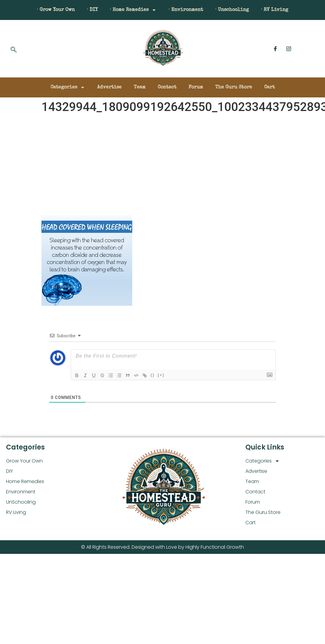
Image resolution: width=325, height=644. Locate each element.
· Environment (186, 10)
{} (153, 375)
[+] (161, 375)
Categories (68, 87)
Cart (269, 87)
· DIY (92, 10)
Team (140, 87)
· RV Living (274, 10)
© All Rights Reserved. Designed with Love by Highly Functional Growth (162, 547)
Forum (196, 87)
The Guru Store (234, 87)
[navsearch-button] (14, 50)
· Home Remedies (133, 10)
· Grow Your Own (56, 10)
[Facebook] (275, 49)
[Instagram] (289, 49)
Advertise (109, 87)
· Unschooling (232, 10)
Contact (167, 87)
